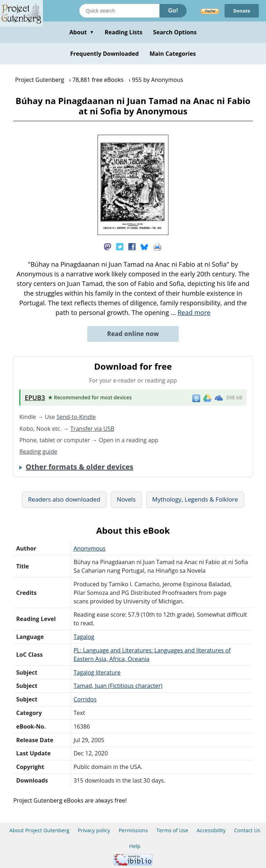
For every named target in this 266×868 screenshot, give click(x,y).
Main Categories (173, 54)
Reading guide (38, 452)
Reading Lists (124, 32)
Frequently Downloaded (104, 54)
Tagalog (84, 637)
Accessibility (211, 830)
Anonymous (90, 548)
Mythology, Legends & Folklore (195, 499)
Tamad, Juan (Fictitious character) (118, 686)
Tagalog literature (97, 672)
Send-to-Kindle (76, 417)
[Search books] (119, 11)
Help (135, 846)
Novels (126, 499)
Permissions (133, 830)
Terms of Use (172, 830)
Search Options (175, 32)
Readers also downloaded (64, 499)
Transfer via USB (92, 429)
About (82, 32)
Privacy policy (94, 830)
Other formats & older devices (80, 467)
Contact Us (247, 830)
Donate (242, 11)
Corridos (85, 699)
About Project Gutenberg (39, 830)
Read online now (133, 334)
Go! (173, 11)
